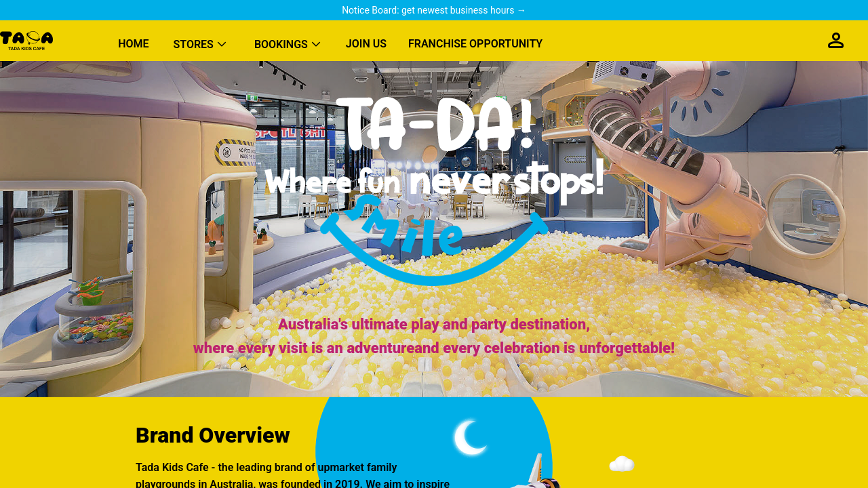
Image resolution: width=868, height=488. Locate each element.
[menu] (456, 41)
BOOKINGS (281, 44)
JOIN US (366, 44)
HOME (133, 44)
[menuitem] (133, 41)
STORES (194, 44)
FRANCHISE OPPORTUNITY (475, 44)
